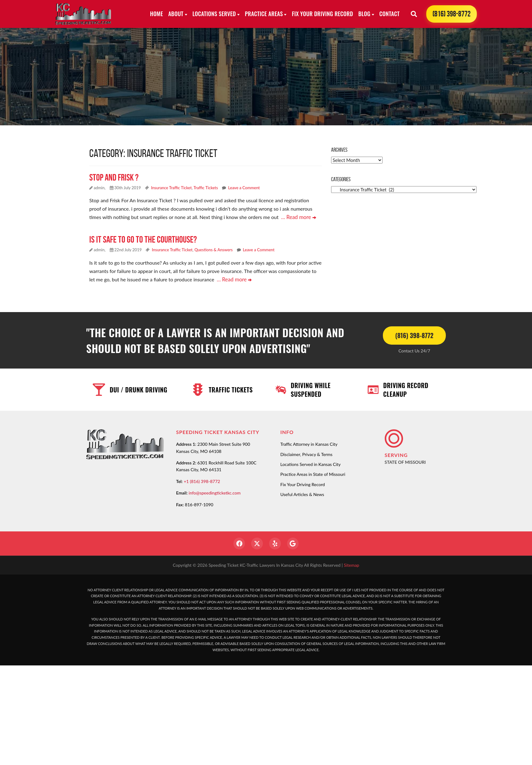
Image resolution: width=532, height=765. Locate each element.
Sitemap (352, 565)
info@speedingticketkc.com (215, 492)
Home (157, 14)
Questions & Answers (213, 249)
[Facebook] (238, 543)
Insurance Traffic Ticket (171, 188)
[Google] (294, 543)
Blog (364, 14)
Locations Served (214, 14)
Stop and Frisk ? (114, 177)
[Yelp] (275, 543)
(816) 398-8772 (452, 14)
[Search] (414, 14)
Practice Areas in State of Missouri (313, 473)
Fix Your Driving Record (322, 14)
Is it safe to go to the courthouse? (143, 239)
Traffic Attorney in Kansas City (309, 443)
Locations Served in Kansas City (310, 463)
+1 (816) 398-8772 (202, 480)
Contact (390, 14)
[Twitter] (257, 543)
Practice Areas (264, 14)
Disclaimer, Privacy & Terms (306, 453)
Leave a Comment (244, 188)
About (176, 14)
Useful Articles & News (302, 493)
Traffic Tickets (206, 188)
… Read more (298, 217)
